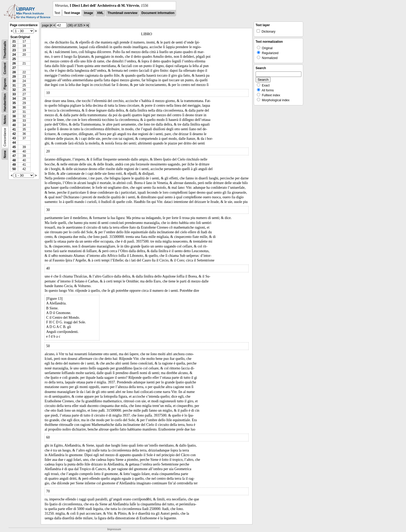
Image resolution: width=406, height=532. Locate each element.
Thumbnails (5, 50)
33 (14, 94)
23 (14, 50)
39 (14, 121)
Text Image (72, 13)
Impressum (114, 529)
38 (14, 116)
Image (89, 13)
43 (14, 138)
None (5, 154)
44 (14, 143)
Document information (158, 13)
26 (14, 63)
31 (14, 85)
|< (51, 25)
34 (14, 99)
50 (14, 169)
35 (14, 103)
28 (14, 72)
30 (14, 81)
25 (14, 59)
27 (14, 68)
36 (14, 107)
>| (87, 25)
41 (14, 129)
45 (14, 147)
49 (14, 165)
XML (100, 13)
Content (5, 68)
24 (14, 55)
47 (14, 156)
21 (14, 41)
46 (14, 151)
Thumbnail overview (122, 13)
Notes (5, 120)
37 (14, 112)
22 (14, 46)
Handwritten (5, 102)
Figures (5, 84)
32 (14, 90)
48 (14, 160)
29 (14, 77)
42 (14, 134)
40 (14, 125)
